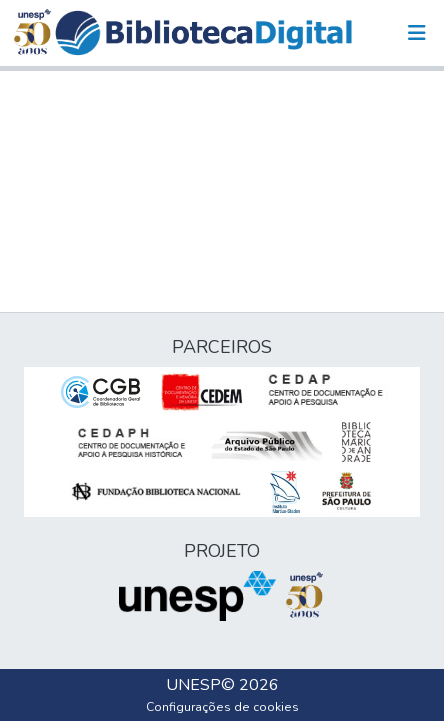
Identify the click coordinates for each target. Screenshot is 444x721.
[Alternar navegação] (417, 33)
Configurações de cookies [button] (222, 707)
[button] (203, 33)
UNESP (193, 685)
